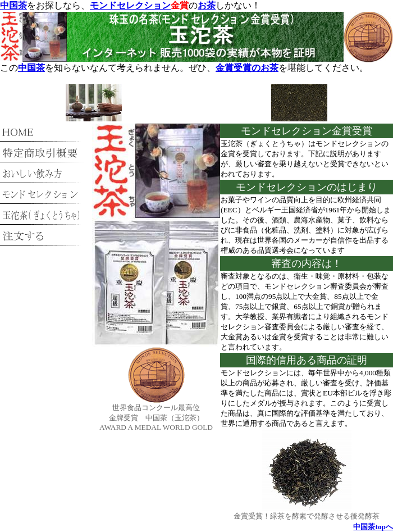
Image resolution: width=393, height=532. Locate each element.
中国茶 (13, 5)
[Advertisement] (197, 104)
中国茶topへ (373, 527)
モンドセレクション (130, 5)
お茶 (207, 5)
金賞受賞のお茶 (247, 68)
